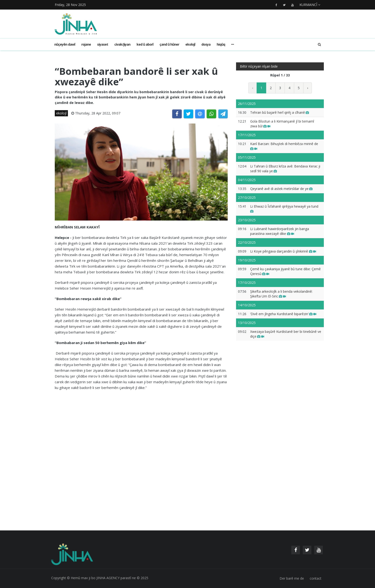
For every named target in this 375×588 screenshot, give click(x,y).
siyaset (103, 44)
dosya (206, 44)
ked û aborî (145, 44)
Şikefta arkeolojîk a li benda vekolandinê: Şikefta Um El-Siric (281, 294)
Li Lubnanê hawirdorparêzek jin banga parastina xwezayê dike (280, 231)
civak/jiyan (122, 44)
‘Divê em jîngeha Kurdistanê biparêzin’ (283, 314)
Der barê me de (292, 578)
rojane (86, 44)
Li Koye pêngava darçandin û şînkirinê (283, 251)
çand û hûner (169, 44)
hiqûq (221, 44)
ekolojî (190, 44)
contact (316, 578)
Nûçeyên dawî (65, 44)
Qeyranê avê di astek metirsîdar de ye (281, 189)
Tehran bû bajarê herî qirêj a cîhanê (280, 112)
